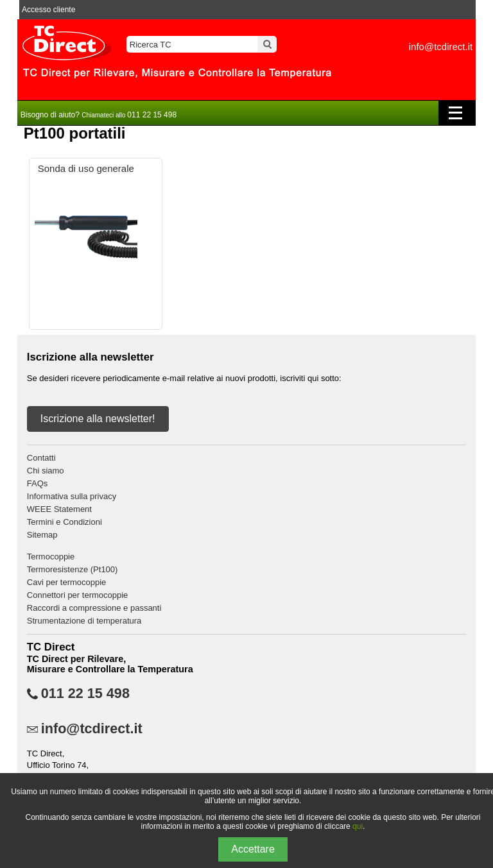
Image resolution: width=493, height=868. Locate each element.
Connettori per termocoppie (78, 595)
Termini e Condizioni (65, 522)
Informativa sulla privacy (72, 496)
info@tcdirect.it (441, 47)
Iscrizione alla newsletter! (98, 419)
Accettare (253, 849)
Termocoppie (51, 557)
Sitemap (42, 535)
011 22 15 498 (85, 694)
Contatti (41, 458)
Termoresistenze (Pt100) (73, 569)
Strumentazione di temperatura (84, 621)
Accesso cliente (48, 10)
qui (358, 826)
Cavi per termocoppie (67, 582)
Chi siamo (46, 471)
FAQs (38, 483)
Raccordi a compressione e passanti (94, 608)
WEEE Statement (59, 509)
